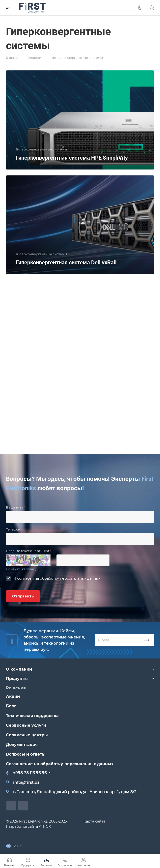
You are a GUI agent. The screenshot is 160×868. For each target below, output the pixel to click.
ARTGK (45, 826)
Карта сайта (94, 821)
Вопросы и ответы (26, 754)
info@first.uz (26, 782)
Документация (22, 745)
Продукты (17, 679)
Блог (11, 706)
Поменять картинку (21, 569)
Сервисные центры (27, 735)
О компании (19, 669)
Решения (16, 688)
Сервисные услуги (26, 725)
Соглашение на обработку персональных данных (60, 764)
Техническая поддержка (32, 716)
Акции (13, 696)
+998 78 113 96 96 (30, 773)
